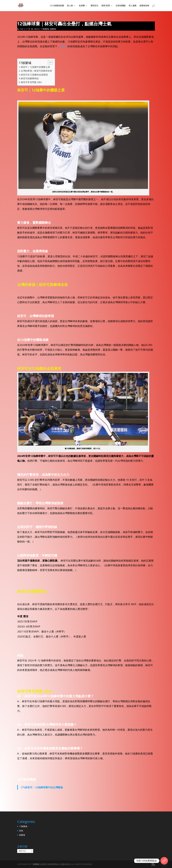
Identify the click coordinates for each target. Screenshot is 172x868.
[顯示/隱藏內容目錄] (49, 62)
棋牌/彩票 (106, 6)
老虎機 (82, 6)
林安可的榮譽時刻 (30, 78)
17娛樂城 (45, 29)
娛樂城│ (37, 864)
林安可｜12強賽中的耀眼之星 (35, 67)
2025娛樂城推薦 (57, 6)
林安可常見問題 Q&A (31, 82)
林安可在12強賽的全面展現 (34, 75)
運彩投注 (94, 6)
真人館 (70, 6)
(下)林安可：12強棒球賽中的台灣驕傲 (42, 787)
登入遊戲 (132, 6)
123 (21, 29)
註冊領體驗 (121, 6)
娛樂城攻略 (144, 6)
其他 (21, 831)
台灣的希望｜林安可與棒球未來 (36, 71)
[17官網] (164, 861)
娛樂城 (53, 29)
